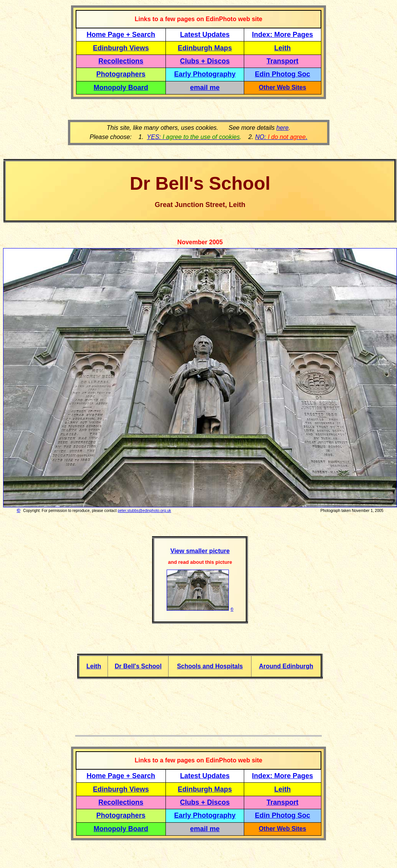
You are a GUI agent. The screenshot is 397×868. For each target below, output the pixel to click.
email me (205, 88)
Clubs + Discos (205, 61)
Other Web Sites (282, 87)
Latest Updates (205, 35)
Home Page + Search (121, 35)
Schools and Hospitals (210, 666)
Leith (94, 666)
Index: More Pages (282, 35)
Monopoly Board (121, 88)
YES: (194, 137)
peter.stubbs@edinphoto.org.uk (144, 511)
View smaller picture (200, 551)
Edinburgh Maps (205, 48)
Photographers (121, 74)
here (283, 128)
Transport (282, 61)
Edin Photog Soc (283, 74)
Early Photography (205, 74)
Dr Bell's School (138, 666)
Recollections (121, 61)
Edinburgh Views (121, 48)
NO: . (281, 137)
